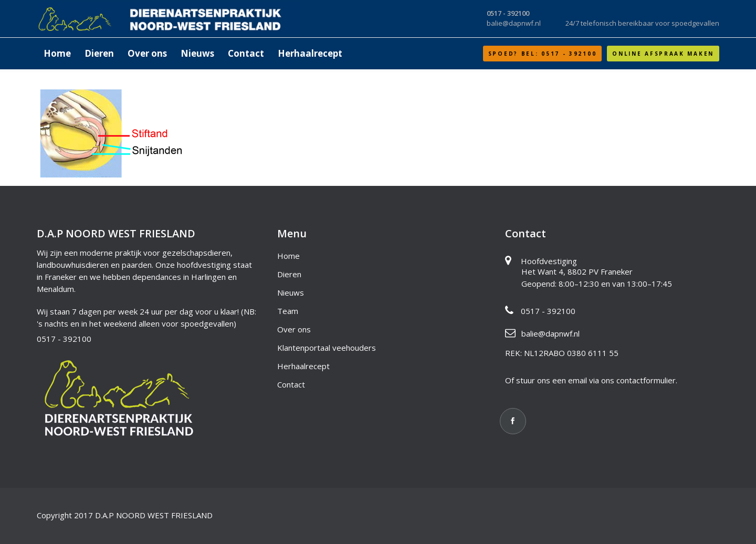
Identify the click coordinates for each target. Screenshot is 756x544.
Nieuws (291, 292)
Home (288, 256)
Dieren (289, 274)
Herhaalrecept (303, 366)
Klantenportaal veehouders (327, 348)
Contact (291, 384)
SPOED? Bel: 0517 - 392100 (543, 54)
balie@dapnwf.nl (550, 333)
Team (288, 311)
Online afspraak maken (663, 54)
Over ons (294, 329)
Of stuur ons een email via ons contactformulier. (591, 380)
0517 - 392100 (64, 339)
